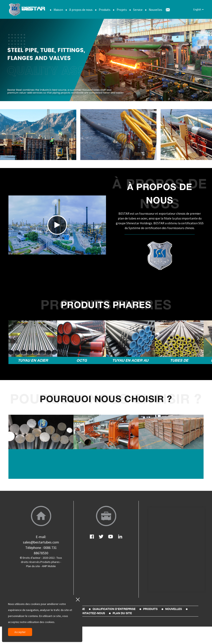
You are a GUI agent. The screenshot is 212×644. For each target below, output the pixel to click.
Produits (105, 9)
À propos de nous (81, 9)
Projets (122, 9)
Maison (58, 9)
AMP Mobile (49, 566)
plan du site (122, 613)
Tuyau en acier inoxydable (33, 361)
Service (138, 9)
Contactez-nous (151, 27)
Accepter (20, 632)
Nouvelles (155, 9)
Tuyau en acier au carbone (130, 361)
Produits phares (50, 562)
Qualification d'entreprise (114, 609)
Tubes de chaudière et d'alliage (179, 361)
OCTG (82, 360)
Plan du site (33, 566)
